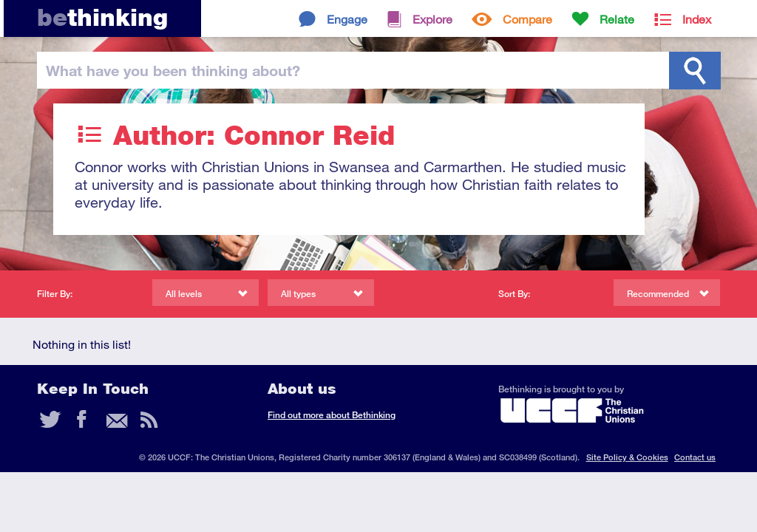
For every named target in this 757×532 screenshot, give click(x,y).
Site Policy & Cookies (627, 457)
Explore (432, 19)
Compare (527, 19)
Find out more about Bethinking (332, 415)
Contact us (695, 457)
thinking (102, 17)
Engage (347, 19)
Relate (617, 19)
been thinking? (173, 70)
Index (697, 19)
